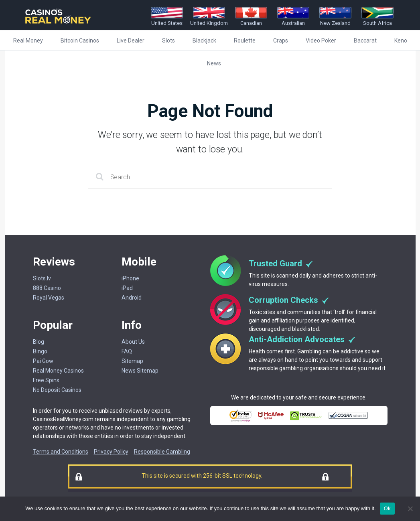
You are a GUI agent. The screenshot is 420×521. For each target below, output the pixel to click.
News (214, 63)
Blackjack (204, 41)
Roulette (245, 41)
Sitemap (132, 361)
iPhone (130, 278)
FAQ (127, 351)
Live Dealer (131, 41)
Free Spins (46, 380)
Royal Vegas (49, 298)
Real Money (28, 41)
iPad (127, 288)
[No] (410, 509)
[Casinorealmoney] (58, 24)
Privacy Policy (111, 452)
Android (132, 298)
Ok (387, 508)
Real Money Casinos (58, 371)
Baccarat (365, 41)
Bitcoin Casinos (80, 41)
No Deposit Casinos (57, 390)
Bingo (40, 351)
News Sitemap (140, 371)
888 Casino (47, 288)
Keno (401, 41)
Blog (39, 342)
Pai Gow (43, 361)
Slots (168, 41)
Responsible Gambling (162, 452)
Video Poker (321, 41)
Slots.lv (42, 278)
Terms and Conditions (61, 452)
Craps (281, 41)
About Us (133, 342)
